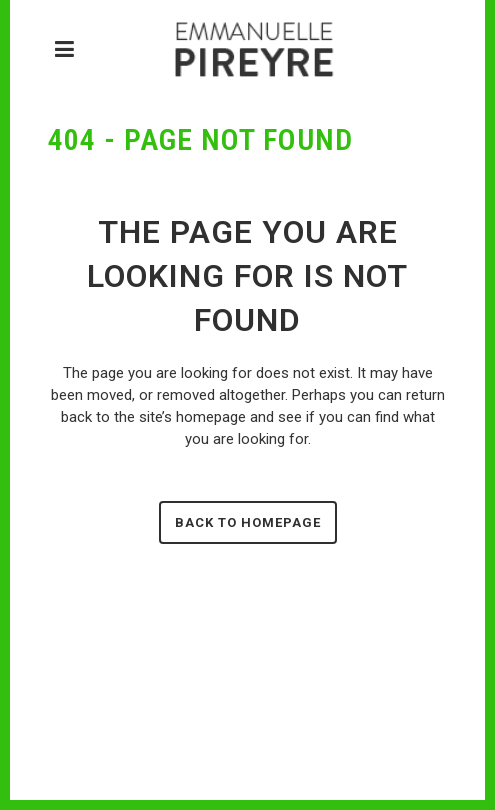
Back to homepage (248, 522)
